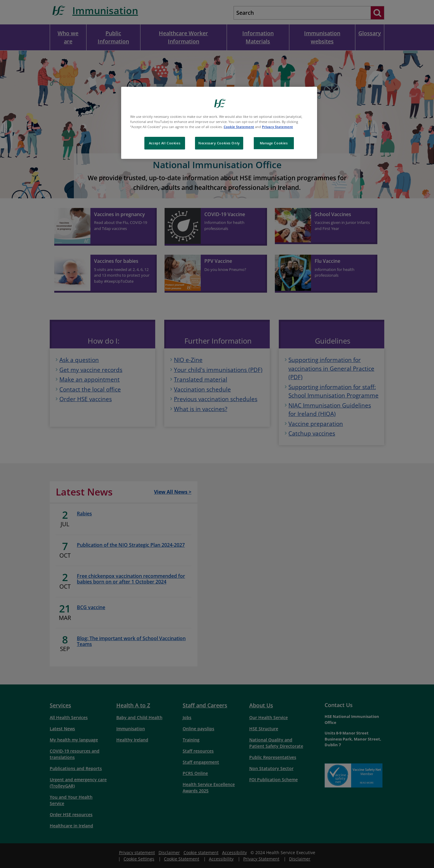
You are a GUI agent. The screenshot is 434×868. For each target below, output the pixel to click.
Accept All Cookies (165, 143)
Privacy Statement (277, 127)
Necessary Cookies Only (219, 143)
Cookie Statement (239, 127)
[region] (219, 123)
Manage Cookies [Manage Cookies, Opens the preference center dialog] (274, 143)
